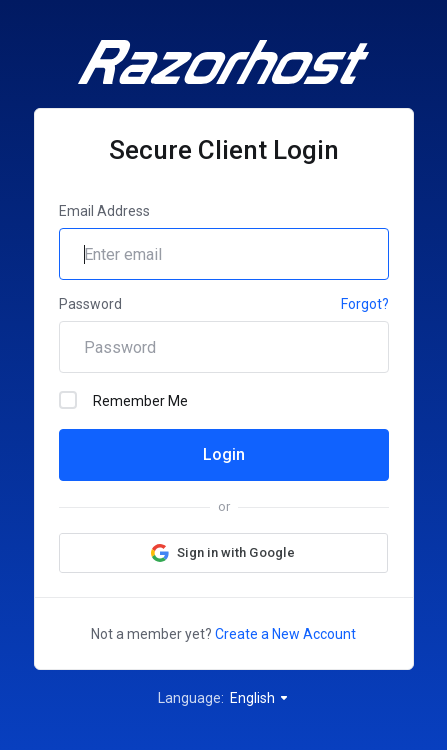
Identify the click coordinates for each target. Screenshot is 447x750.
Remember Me (123, 400)
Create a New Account (285, 634)
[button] (223, 553)
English (260, 698)
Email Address (104, 211)
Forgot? (365, 304)
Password (90, 304)
